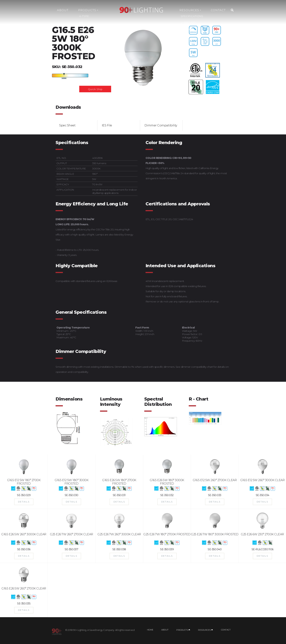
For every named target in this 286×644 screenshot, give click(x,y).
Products (88, 10)
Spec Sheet (67, 125)
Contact (218, 10)
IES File (107, 125)
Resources (190, 10)
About (63, 10)
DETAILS (24, 502)
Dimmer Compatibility (161, 125)
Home (150, 630)
